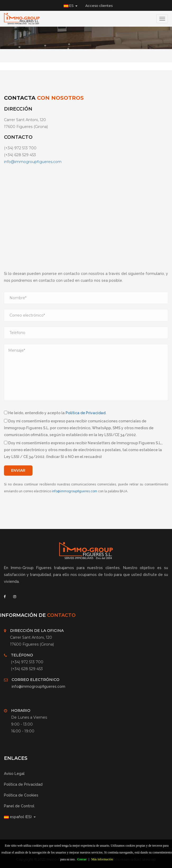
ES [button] (71, 6)
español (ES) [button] (20, 817)
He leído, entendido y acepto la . (55, 413)
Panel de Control (19, 806)
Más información (102, 859)
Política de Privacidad (85, 413)
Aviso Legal (14, 774)
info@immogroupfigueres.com (33, 162)
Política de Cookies (21, 795)
